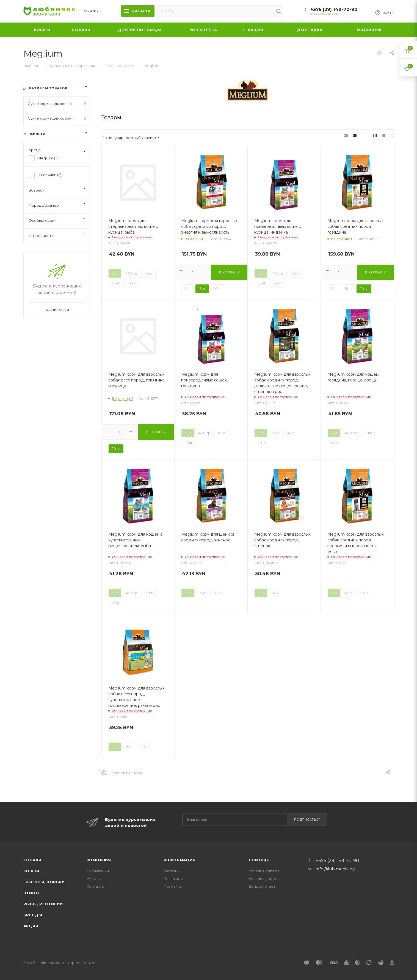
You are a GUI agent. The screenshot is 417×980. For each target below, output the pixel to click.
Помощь (259, 860)
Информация (180, 860)
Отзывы (94, 879)
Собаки (32, 860)
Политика (173, 886)
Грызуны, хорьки (44, 882)
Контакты (96, 886)
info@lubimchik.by (335, 869)
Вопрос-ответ (262, 886)
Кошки (31, 871)
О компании (98, 871)
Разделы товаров (48, 88)
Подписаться (307, 820)
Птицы (31, 893)
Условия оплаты (264, 871)
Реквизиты (174, 879)
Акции (31, 926)
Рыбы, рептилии (43, 904)
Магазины (173, 871)
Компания (99, 860)
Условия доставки (266, 879)
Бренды (33, 915)
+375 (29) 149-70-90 (334, 9)
